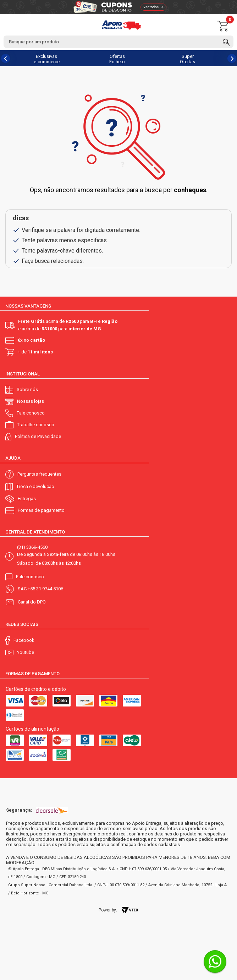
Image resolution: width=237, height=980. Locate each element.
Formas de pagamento (41, 510)
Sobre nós (27, 389)
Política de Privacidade (38, 436)
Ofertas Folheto (117, 59)
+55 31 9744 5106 (45, 589)
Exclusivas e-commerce (47, 59)
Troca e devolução (35, 486)
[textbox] (118, 42)
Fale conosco (31, 413)
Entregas (27, 499)
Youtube (26, 652)
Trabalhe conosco (36, 425)
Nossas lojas (31, 401)
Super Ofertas (188, 59)
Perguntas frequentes (39, 474)
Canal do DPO (32, 602)
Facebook (24, 640)
